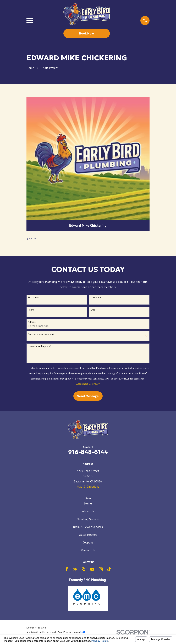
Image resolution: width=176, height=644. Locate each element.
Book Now (87, 33)
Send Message (88, 396)
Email (93, 310)
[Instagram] (101, 569)
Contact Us (88, 550)
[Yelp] (84, 569)
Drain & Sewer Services (88, 527)
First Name (34, 298)
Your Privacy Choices (71, 632)
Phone (31, 310)
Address (32, 322)
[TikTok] (109, 569)
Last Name (96, 298)
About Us (88, 511)
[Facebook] (67, 569)
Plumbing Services (88, 519)
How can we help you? (40, 346)
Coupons (88, 542)
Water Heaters (88, 535)
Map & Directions (88, 487)
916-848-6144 (88, 452)
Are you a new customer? (41, 334)
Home (88, 503)
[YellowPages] (75, 569)
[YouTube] (92, 569)
